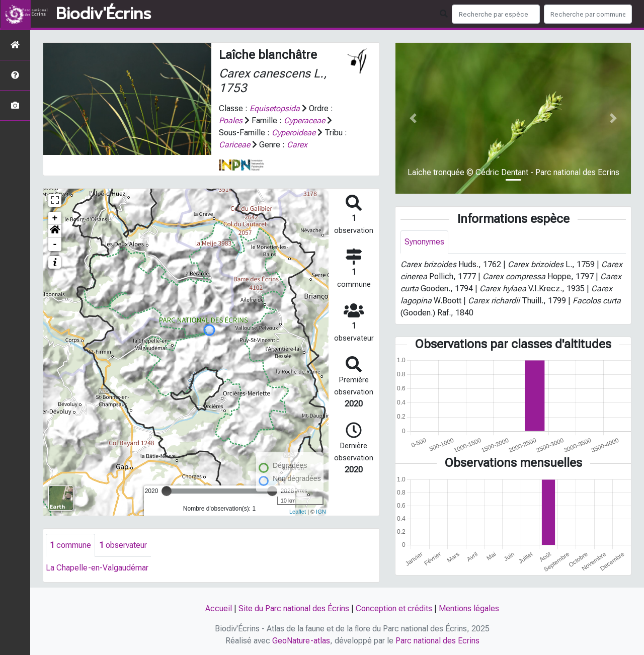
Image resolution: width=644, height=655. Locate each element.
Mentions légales (469, 608)
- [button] (55, 244)
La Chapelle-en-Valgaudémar (97, 568)
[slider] (167, 491)
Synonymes (424, 242)
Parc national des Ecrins (437, 641)
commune (70, 545)
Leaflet (298, 512)
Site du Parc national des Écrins (294, 608)
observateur (123, 545)
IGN (321, 512)
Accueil (219, 608)
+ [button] (55, 218)
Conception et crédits (394, 608)
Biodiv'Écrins (103, 14)
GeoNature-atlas (301, 641)
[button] (55, 231)
